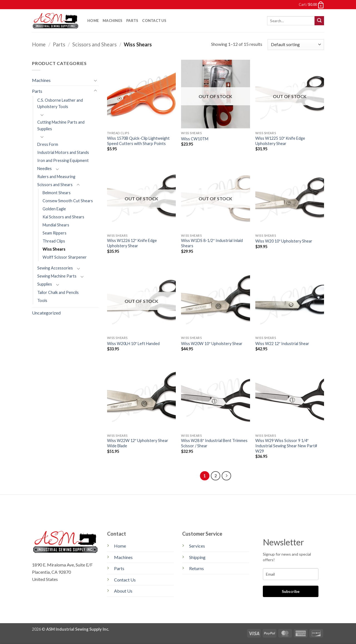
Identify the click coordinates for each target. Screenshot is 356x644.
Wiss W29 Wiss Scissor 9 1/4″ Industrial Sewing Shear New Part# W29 (286, 446)
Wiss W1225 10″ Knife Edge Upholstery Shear (280, 141)
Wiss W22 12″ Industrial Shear (282, 344)
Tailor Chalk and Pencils (58, 292)
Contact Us (154, 21)
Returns (196, 568)
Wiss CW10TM (195, 139)
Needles (44, 169)
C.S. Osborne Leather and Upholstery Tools (60, 103)
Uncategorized (46, 313)
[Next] (226, 476)
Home (93, 21)
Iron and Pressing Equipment (63, 160)
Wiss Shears (54, 249)
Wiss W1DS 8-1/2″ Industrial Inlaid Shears (212, 243)
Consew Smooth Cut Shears (68, 201)
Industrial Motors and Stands (63, 152)
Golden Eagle (54, 209)
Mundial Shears (56, 225)
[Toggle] (95, 80)
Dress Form (48, 144)
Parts (132, 21)
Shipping (197, 557)
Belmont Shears (57, 193)
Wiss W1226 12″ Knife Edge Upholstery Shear (132, 243)
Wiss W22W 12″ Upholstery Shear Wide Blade (138, 443)
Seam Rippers (55, 233)
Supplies (45, 284)
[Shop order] (296, 45)
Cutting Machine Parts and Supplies (61, 125)
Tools (42, 300)
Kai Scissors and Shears (63, 217)
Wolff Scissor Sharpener (65, 257)
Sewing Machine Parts (57, 276)
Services (197, 546)
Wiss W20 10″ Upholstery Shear (284, 241)
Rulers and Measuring (56, 177)
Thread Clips (54, 241)
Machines (113, 21)
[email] (291, 574)
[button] (311, 4)
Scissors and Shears (94, 44)
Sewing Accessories (55, 268)
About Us (123, 591)
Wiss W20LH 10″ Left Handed (133, 344)
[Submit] (319, 21)
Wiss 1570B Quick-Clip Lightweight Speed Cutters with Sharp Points (138, 141)
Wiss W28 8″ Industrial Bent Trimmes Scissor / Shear (214, 443)
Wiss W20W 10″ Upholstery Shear (212, 344)
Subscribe (291, 591)
